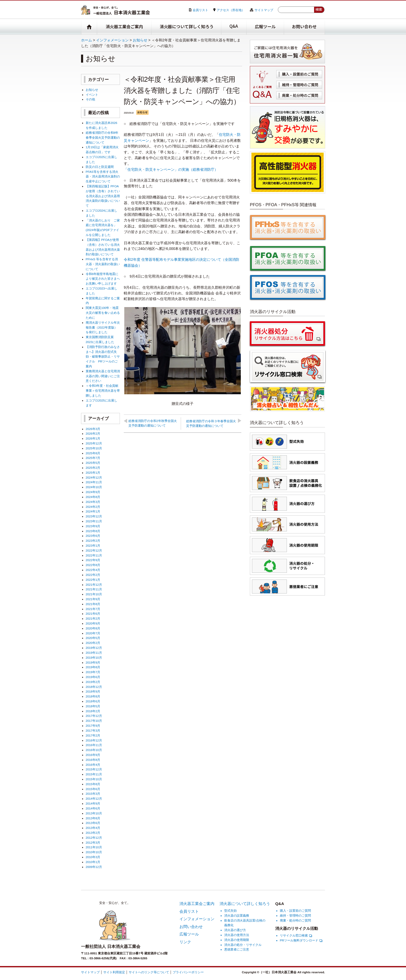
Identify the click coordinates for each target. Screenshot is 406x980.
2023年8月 (93, 531)
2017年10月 (94, 721)
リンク (185, 942)
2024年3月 (93, 502)
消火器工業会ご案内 (124, 27)
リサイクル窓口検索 (296, 935)
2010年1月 (93, 862)
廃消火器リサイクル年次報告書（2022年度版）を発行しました (103, 327)
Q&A (234, 27)
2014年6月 (93, 808)
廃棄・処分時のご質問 (299, 95)
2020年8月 (93, 628)
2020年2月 (93, 643)
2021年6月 (93, 614)
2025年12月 (94, 443)
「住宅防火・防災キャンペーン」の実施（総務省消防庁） (171, 169)
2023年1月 (93, 545)
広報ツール (265, 27)
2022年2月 (93, 575)
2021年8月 (93, 604)
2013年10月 (94, 813)
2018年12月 (94, 687)
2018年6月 (93, 701)
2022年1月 (93, 580)
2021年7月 (93, 609)
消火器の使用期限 (237, 940)
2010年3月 (93, 857)
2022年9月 (93, 560)
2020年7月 (93, 633)
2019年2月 (93, 682)
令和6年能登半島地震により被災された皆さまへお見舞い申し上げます (103, 279)
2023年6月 (93, 536)
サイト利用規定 (114, 972)
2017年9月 (93, 726)
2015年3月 (93, 794)
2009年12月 (94, 867)
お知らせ (140, 40)
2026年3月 (93, 429)
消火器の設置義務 (237, 915)
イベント (92, 95)
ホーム (86, 40)
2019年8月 (93, 667)
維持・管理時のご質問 (299, 85)
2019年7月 (93, 672)
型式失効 (230, 911)
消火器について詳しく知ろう (186, 27)
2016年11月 (94, 745)
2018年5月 (93, 706)
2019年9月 (93, 662)
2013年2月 (93, 833)
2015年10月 (94, 779)
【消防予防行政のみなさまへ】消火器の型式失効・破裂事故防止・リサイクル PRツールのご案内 (103, 357)
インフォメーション (112, 40)
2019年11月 (94, 653)
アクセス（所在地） (231, 10)
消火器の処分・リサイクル (243, 945)
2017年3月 (93, 730)
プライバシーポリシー (188, 972)
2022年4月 (93, 570)
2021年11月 (94, 589)
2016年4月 (93, 765)
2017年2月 (93, 735)
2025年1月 (93, 473)
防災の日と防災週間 (100, 167)
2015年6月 (93, 789)
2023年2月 (93, 541)
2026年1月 (93, 438)
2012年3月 (93, 842)
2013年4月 (93, 828)
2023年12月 (94, 516)
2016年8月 (93, 760)
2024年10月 (94, 487)
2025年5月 (93, 463)
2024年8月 (93, 497)
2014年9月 (93, 803)
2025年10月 (94, 448)
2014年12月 (94, 799)
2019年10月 (94, 658)
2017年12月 (94, 716)
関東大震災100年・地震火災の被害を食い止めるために (103, 313)
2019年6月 (93, 677)
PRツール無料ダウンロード (301, 940)
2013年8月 (93, 818)
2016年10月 (94, 750)
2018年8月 (93, 696)
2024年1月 (93, 511)
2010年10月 (94, 852)
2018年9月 (93, 691)
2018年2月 (93, 711)
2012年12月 (94, 838)
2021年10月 (94, 594)
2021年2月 (93, 618)
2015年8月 (93, 784)
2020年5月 (93, 638)
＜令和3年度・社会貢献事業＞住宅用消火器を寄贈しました (103, 391)
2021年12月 (94, 585)
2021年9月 (93, 599)
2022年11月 (94, 555)
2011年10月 (94, 847)
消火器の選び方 (235, 930)
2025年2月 (93, 468)
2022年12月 (94, 550)
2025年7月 (93, 458)
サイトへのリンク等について (149, 972)
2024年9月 (93, 492)
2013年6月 (93, 823)
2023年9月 (93, 526)
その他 (90, 99)
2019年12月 (94, 648)
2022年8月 (93, 565)
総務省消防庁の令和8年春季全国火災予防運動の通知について (103, 138)
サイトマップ (264, 10)
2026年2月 (93, 433)
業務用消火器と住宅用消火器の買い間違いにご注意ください (103, 376)
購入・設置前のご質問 (299, 74)
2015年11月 (94, 774)
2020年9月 (93, 623)
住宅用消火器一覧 (287, 52)
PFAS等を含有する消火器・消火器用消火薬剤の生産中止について (103, 177)
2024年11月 (94, 482)
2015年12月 (94, 769)
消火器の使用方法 (237, 935)
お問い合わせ (304, 27)
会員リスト (200, 10)
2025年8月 (93, 453)
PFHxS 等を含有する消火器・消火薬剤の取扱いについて (103, 264)
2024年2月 (93, 507)
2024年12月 (94, 477)
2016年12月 (94, 740)
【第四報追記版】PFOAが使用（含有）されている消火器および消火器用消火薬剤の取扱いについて (103, 196)
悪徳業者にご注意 (237, 949)
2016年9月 (93, 755)
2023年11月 (94, 521)
